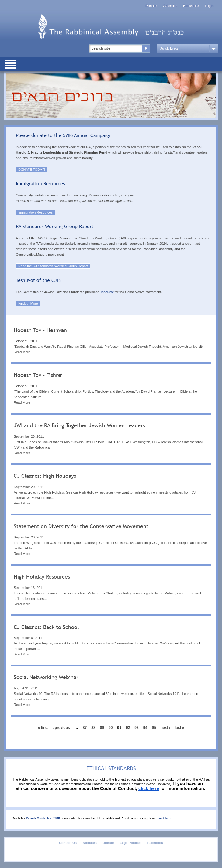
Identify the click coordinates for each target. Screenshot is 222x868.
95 (154, 728)
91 (119, 728)
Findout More (28, 303)
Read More (22, 352)
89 (102, 728)
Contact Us (68, 843)
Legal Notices (131, 843)
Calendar (170, 6)
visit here (165, 818)
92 (128, 728)
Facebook (155, 843)
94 (145, 728)
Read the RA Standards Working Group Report (53, 266)
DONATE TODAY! (32, 169)
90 (111, 728)
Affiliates (89, 843)
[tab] (111, 342)
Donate (151, 6)
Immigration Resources (35, 212)
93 (136, 728)
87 (85, 728)
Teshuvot (107, 292)
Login (209, 6)
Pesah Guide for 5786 (43, 818)
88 (93, 728)
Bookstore (191, 6)
